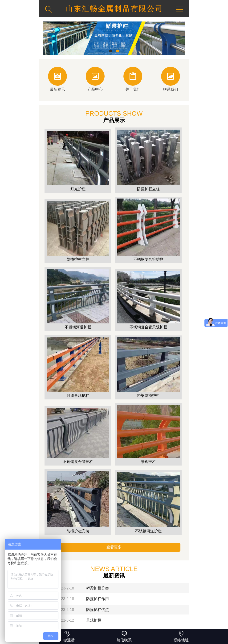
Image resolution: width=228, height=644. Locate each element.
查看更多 (114, 547)
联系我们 (171, 79)
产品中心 (95, 79)
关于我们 (133, 79)
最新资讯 (57, 79)
